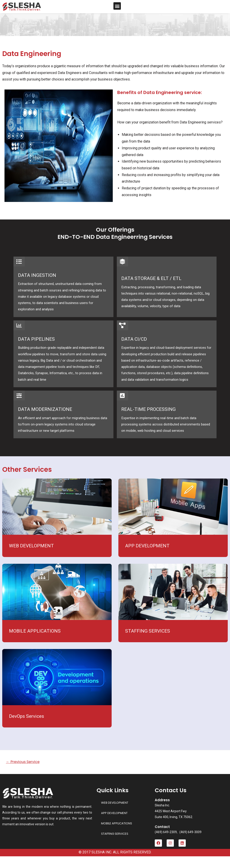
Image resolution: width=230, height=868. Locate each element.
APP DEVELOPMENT (147, 557)
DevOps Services (27, 728)
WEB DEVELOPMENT (31, 557)
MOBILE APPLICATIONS (35, 642)
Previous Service (24, 773)
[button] (117, 6)
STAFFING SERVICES (148, 642)
